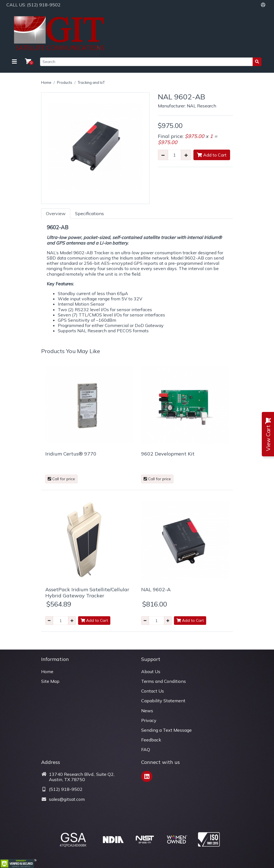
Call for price (61, 479)
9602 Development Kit (168, 454)
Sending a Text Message (166, 730)
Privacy (149, 720)
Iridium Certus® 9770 (71, 454)
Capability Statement (163, 701)
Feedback (151, 740)
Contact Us (153, 691)
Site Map (50, 681)
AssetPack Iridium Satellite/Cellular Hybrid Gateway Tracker (87, 592)
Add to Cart (212, 155)
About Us (151, 671)
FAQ (146, 749)
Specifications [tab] (89, 213)
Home (46, 82)
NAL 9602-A (156, 589)
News (147, 711)
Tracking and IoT (91, 82)
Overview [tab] (56, 213)
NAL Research (201, 106)
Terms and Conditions (164, 681)
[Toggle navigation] (14, 62)
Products (65, 82)
